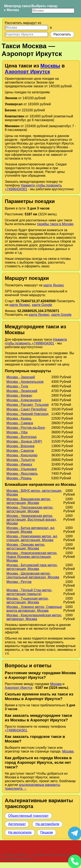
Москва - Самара (20, 423)
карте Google (42, 305)
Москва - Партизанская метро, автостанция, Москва (30, 509)
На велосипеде (20, 832)
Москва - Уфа (17, 432)
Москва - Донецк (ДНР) (24, 441)
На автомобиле (47, 824)
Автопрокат (17, 824)
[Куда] (27, 34)
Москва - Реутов (19, 582)
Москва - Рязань (19, 478)
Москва (13, 10)
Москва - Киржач (19, 395)
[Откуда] (27, 28)
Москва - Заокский (21, 377)
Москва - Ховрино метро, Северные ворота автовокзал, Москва (34, 609)
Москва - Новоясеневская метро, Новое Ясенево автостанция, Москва (32, 557)
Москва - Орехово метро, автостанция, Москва (26, 546)
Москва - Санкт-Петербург (27, 409)
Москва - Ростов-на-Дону (26, 428)
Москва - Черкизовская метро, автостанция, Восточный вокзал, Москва (32, 520)
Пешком (47, 832)
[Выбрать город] (53, 11)
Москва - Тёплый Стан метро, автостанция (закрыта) (29, 592)
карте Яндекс (54, 285)
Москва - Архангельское (25, 382)
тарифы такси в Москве (55, 224)
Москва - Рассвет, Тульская (28, 405)
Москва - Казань (19, 418)
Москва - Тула (17, 386)
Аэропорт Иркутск (27, 72)
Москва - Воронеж (20, 446)
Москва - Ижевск (19, 464)
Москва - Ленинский (22, 391)
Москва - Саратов (20, 451)
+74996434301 (16, 730)
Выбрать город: (45, 6)
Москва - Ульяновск (22, 469)
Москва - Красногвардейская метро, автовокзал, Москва (34, 617)
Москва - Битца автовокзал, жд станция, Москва (30, 530)
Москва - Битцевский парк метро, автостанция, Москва (32, 567)
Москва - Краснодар (22, 455)
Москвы (50, 66)
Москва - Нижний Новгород (27, 414)
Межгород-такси (18, 6)
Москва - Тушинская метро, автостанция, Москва (28, 600)
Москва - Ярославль (22, 474)
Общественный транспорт (28, 816)
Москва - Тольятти (21, 460)
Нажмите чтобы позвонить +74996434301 (36, 341)
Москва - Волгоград (22, 437)
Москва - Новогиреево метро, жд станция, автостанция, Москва (32, 538)
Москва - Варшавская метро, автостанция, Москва (29, 501)
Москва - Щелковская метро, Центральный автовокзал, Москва (33, 575)
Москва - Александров (24, 400)
